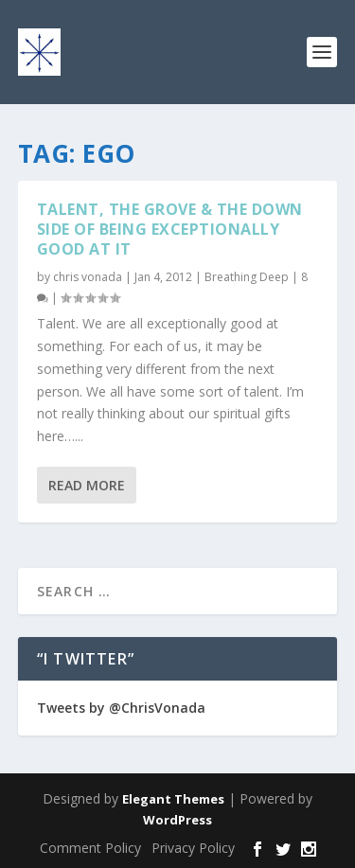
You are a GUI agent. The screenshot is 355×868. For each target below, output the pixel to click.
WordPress (177, 820)
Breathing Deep (247, 277)
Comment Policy (90, 848)
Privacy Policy (193, 848)
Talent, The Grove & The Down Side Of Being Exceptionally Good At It (170, 229)
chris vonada (88, 277)
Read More (87, 485)
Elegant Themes (173, 799)
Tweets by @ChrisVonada (121, 708)
